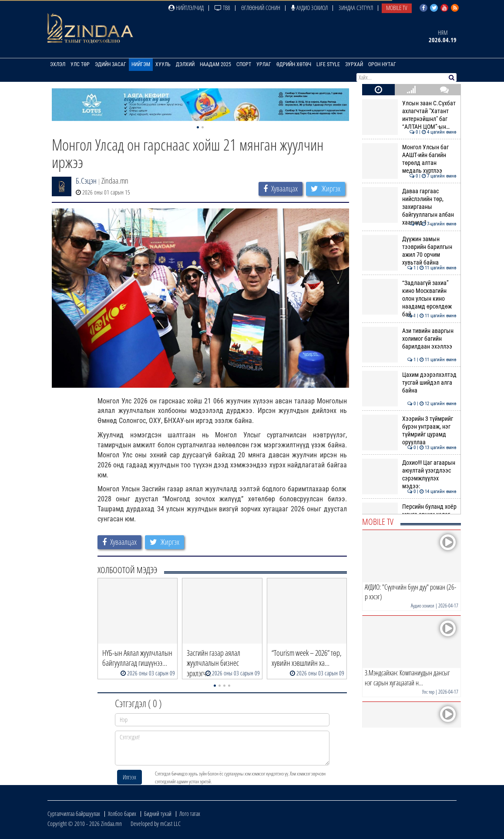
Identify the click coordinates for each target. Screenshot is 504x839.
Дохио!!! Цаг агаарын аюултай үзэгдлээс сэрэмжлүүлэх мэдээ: (409, 475)
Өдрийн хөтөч (294, 64)
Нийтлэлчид (186, 8)
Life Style (328, 64)
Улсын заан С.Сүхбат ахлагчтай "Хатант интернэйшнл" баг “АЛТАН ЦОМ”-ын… (409, 115)
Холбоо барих (122, 814)
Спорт (244, 64)
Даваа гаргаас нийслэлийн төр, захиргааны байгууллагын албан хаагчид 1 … (409, 207)
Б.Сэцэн (86, 181)
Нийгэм (141, 64)
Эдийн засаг (111, 64)
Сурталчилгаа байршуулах (74, 814)
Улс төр (80, 64)
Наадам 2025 (215, 64)
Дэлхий (185, 64)
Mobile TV (397, 8)
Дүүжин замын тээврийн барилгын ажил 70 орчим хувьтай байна (409, 251)
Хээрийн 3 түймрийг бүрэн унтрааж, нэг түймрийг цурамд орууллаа (409, 431)
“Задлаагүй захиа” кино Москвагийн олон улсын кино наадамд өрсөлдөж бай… (409, 299)
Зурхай (354, 64)
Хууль (163, 64)
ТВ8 (222, 8)
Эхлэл (58, 64)
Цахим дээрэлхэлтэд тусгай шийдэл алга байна (409, 383)
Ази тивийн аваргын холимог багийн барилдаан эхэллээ (409, 339)
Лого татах (190, 814)
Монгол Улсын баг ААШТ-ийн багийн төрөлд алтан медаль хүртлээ (409, 159)
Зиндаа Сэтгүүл (356, 8)
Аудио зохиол (309, 8)
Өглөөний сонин (261, 8)
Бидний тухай (158, 814)
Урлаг (264, 64)
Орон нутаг (382, 64)
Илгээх (129, 777)
